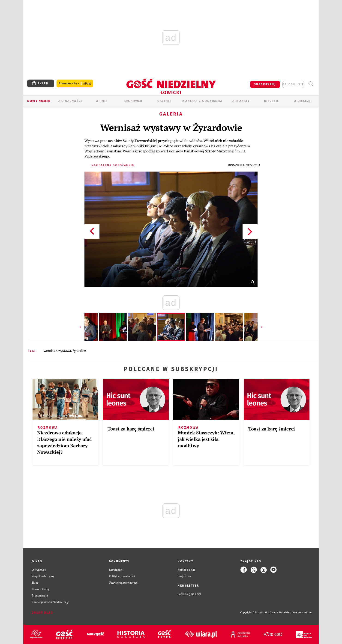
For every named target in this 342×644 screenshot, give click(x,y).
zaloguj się (293, 84)
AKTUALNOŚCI (70, 101)
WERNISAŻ (50, 351)
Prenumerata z (75, 84)
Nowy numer (39, 101)
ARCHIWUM (133, 101)
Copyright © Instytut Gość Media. (260, 613)
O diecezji (303, 101)
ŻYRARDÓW (79, 351)
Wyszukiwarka (311, 84)
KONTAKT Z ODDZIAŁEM (202, 101)
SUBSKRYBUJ (265, 84)
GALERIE (164, 101)
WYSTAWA (65, 351)
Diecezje (271, 101)
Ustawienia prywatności (124, 583)
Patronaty (240, 101)
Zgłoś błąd (42, 613)
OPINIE (102, 101)
